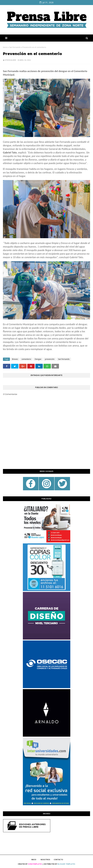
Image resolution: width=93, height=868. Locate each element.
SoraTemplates (35, 864)
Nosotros (45, 859)
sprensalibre (10, 60)
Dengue (38, 359)
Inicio (5, 47)
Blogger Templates (66, 864)
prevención (50, 359)
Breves (15, 359)
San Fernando (15, 47)
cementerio (26, 359)
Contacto (58, 859)
